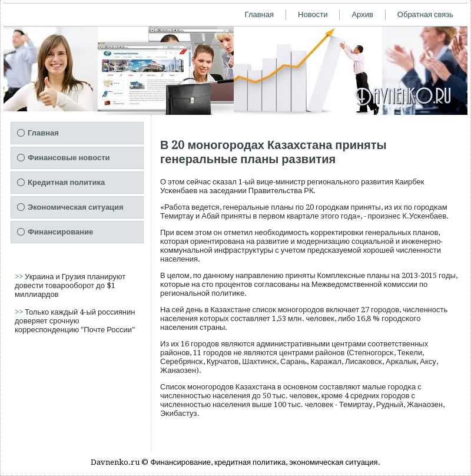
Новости (313, 14)
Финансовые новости (69, 158)
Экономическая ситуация (76, 207)
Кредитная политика (66, 182)
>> (20, 277)
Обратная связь (425, 14)
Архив (362, 14)
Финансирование (60, 232)
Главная (259, 14)
